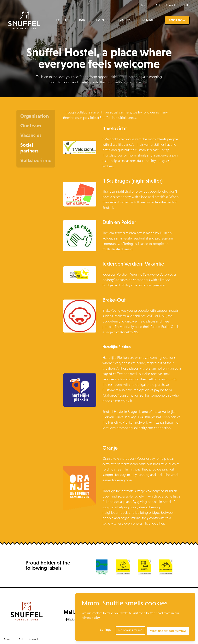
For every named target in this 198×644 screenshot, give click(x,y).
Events (102, 20)
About (145, 5)
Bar (82, 20)
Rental (148, 20)
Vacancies (31, 135)
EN (185, 5)
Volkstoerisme (36, 160)
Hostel (62, 20)
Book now (177, 20)
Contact (170, 5)
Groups (125, 20)
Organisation (35, 116)
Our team (31, 126)
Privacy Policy (91, 618)
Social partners (29, 148)
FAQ (157, 5)
